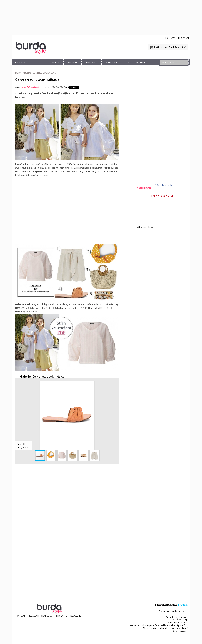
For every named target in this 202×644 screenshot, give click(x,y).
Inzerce (184, 623)
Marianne (183, 617)
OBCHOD (38, 66)
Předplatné (61, 616)
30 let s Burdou (136, 62)
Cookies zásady (180, 631)
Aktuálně (27, 73)
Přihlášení (171, 38)
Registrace (184, 38)
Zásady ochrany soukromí (155, 628)
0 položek (174, 47)
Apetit (169, 617)
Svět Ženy (177, 620)
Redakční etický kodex (40, 616)
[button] (116, 384)
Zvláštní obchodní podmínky (174, 625)
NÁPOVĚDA (112, 62)
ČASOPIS (20, 62)
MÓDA (55, 62)
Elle (175, 617)
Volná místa (173, 623)
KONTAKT (21, 616)
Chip (185, 620)
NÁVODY (72, 62)
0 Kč (184, 47)
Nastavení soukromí (178, 628)
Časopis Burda (144, 188)
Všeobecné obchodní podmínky (144, 625)
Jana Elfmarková (30, 87)
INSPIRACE (91, 62)
